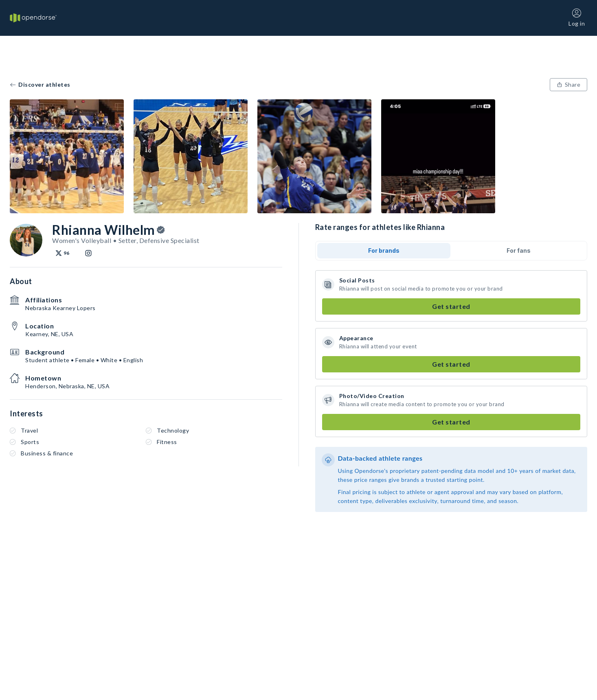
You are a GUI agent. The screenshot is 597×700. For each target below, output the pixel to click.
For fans (519, 250)
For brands (384, 250)
